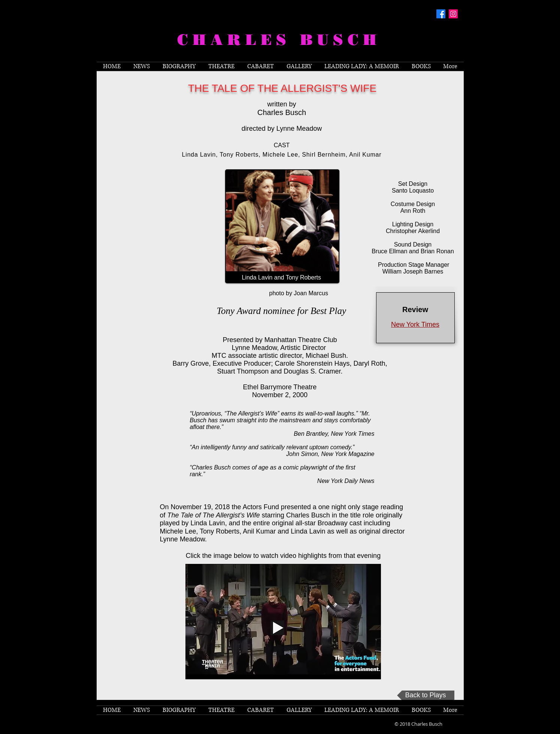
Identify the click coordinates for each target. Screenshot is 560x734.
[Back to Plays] (426, 695)
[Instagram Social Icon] (453, 14)
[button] (221, 67)
